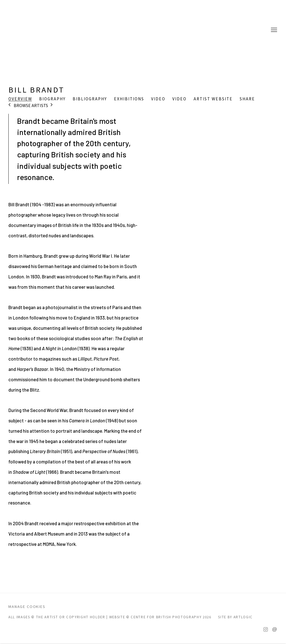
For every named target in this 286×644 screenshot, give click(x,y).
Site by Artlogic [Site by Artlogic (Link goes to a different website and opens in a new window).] (235, 617)
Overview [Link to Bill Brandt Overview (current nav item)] (20, 99)
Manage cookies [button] (27, 606)
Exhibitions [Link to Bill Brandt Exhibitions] (129, 99)
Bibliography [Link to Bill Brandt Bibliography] (90, 99)
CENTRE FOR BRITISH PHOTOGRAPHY (31, 30)
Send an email (275, 630)
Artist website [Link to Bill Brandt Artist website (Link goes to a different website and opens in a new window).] (213, 99)
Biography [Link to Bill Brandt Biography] (52, 99)
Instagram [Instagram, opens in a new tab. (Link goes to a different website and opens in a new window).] (266, 630)
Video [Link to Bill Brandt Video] (158, 99)
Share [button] (247, 99)
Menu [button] (273, 30)
